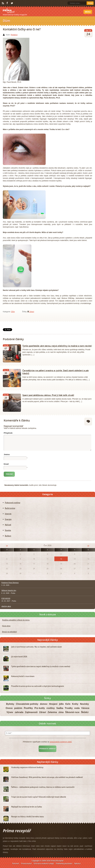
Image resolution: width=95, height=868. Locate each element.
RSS (3, 3)
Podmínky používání (64, 864)
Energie (8, 519)
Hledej (90, 3)
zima (61, 712)
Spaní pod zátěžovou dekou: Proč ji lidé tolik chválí (48, 395)
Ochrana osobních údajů (44, 864)
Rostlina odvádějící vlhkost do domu (16, 620)
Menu (88, 12)
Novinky (84, 704)
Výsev (10, 712)
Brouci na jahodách (9, 632)
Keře (68, 704)
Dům (13, 312)
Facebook (7, 3)
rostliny (51, 708)
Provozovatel (26, 864)
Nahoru (77, 864)
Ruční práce (10, 508)
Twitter (12, 3)
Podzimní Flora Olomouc (10, 583)
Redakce (14, 35)
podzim (18, 708)
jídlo (61, 704)
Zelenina (52, 712)
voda (77, 708)
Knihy (75, 704)
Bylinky (10, 704)
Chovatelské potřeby (27, 704)
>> (88, 546)
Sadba (60, 708)
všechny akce (6, 606)
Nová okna (6, 626)
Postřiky (28, 708)
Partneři (16, 864)
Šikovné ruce (72, 712)
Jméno (7, 454)
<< (7, 546)
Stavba (8, 530)
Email (6, 464)
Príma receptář (9, 11)
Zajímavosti (31, 712)
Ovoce (9, 708)
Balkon (8, 536)
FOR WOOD (6, 598)
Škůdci (85, 712)
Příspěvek (8, 433)
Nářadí (8, 525)
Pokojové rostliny (13, 503)
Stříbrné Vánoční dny (9, 590)
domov (44, 704)
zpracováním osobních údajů (61, 742)
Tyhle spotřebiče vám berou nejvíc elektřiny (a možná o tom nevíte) (57, 346)
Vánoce (85, 708)
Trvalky (69, 708)
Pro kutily (40, 708)
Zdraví (32, 312)
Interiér (8, 514)
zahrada (19, 712)
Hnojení (53, 704)
